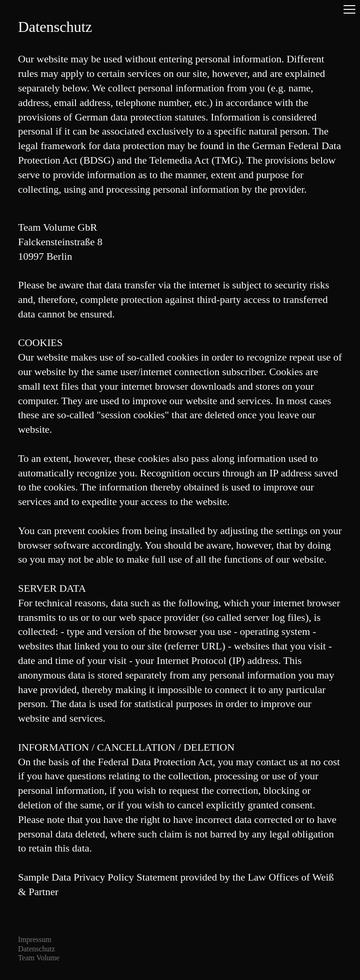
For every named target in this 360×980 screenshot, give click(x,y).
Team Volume (39, 958)
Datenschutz (36, 949)
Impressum (34, 939)
